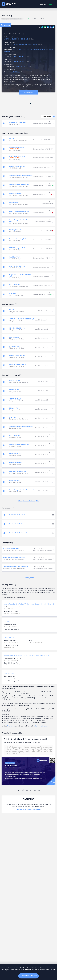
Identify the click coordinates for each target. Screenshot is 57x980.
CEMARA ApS (15, 72)
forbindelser (11, 726)
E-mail (45, 27)
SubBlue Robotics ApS (17, 147)
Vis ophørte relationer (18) (29, 501)
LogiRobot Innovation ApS (18, 472)
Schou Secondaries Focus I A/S (19, 212)
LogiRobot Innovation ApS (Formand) (15, 567)
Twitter (53, 27)
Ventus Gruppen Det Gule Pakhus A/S (20, 221)
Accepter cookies (28, 976)
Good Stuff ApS (14, 257)
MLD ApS (12, 293)
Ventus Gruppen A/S (16, 193)
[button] (35, 4)
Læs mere (29, 92)
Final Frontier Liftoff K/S (17, 266)
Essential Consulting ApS (18, 239)
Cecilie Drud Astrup (41, 726)
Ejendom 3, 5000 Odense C (18, 533)
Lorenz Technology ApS (17, 156)
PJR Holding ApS (15, 284)
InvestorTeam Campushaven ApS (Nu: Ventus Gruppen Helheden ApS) (27, 655)
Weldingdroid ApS (15, 230)
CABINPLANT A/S (19, 56)
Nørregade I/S (14, 203)
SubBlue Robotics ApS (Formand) (14, 558)
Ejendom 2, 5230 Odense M (18, 524)
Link (42, 27)
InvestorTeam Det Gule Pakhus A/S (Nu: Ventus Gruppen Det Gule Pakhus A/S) (29, 604)
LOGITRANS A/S (15, 381)
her (9, 971)
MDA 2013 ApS (14, 346)
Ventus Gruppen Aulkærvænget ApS (21, 175)
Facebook (51, 27)
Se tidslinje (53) (29, 578)
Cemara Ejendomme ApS (17, 166)
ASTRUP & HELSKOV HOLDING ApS (16, 39)
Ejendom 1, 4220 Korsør (17, 515)
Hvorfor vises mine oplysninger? (29, 810)
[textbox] (28, 750)
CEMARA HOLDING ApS (17, 122)
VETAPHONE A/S (15, 399)
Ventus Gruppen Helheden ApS (19, 184)
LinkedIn (48, 27)
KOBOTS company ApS (17, 248)
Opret (52, 4)
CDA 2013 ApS (14, 337)
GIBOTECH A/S (14, 390)
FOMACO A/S (14, 408)
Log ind (43, 4)
